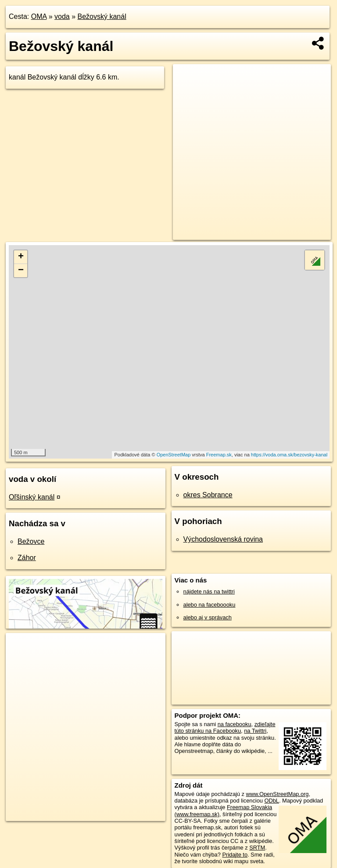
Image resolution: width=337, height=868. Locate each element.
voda (62, 16)
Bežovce (31, 541)
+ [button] (21, 257)
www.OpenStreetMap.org (277, 794)
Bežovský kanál (102, 16)
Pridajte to (235, 855)
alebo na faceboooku (210, 605)
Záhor (27, 558)
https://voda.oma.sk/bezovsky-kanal (289, 455)
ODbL (271, 801)
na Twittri (255, 731)
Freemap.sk (219, 455)
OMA (39, 16)
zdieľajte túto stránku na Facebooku (225, 727)
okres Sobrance (208, 495)
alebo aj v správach (208, 617)
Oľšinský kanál (32, 497)
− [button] (21, 271)
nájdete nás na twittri (209, 591)
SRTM (257, 848)
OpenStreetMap (174, 455)
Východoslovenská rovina (223, 539)
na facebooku (235, 724)
